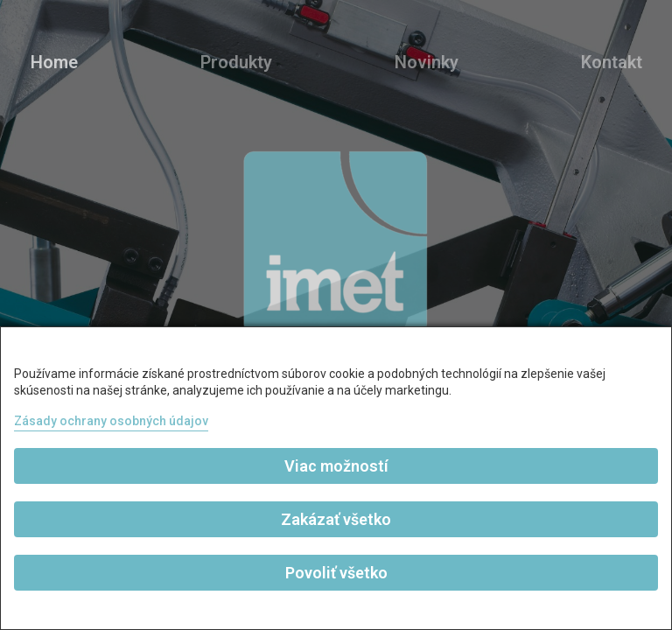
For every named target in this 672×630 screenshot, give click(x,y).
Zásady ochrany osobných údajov (111, 421)
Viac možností (336, 466)
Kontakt (612, 62)
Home (54, 62)
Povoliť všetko (336, 573)
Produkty (236, 62)
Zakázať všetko (336, 519)
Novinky (427, 62)
